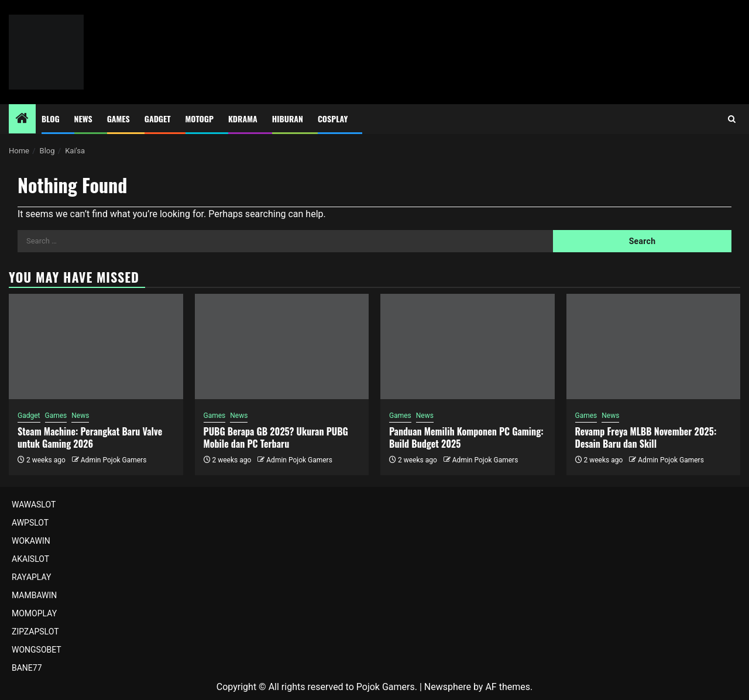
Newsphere (448, 687)
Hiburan (288, 119)
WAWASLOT (34, 505)
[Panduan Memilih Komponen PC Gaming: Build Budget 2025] (468, 346)
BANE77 (27, 668)
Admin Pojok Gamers (114, 460)
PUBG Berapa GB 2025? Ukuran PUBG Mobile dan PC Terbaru (276, 438)
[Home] (22, 119)
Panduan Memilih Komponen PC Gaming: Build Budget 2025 (466, 438)
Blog (51, 119)
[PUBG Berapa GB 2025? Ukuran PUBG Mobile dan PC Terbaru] (282, 346)
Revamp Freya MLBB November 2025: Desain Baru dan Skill (646, 438)
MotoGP (200, 119)
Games (118, 119)
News (83, 119)
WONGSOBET (37, 650)
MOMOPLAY (34, 613)
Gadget (158, 119)
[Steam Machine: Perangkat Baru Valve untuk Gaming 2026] (96, 346)
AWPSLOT (30, 523)
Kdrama (243, 119)
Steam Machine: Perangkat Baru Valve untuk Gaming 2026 (90, 438)
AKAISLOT (30, 559)
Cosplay (333, 119)
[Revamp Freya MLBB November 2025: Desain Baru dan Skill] (654, 346)
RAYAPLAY (31, 577)
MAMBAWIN (34, 595)
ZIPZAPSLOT (35, 632)
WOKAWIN (31, 541)
